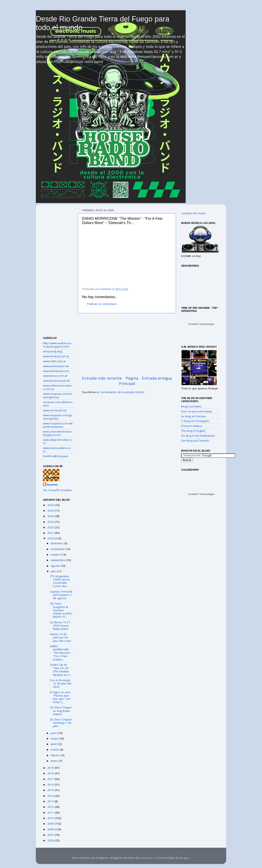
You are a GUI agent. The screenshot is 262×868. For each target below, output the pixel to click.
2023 (51, 522)
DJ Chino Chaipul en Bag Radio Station (61, 711)
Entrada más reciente (102, 378)
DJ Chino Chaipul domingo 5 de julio (61, 723)
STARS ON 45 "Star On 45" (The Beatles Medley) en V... (61, 670)
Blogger (184, 858)
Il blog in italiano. (192, 426)
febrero (56, 755)
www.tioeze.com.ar (55, 376)
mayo (55, 738)
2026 (51, 505)
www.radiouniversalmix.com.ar (57, 387)
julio (54, 571)
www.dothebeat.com (56, 371)
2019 (51, 768)
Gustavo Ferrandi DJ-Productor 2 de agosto (61, 595)
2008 (51, 829)
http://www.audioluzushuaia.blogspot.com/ (57, 345)
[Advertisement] (127, 344)
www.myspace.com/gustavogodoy (58, 417)
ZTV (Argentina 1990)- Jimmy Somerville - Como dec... (60, 581)
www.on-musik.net (55, 410)
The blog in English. (194, 431)
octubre (56, 555)
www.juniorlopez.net (56, 366)
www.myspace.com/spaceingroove (57, 395)
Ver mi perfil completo (57, 490)
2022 (51, 527)
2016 (51, 785)
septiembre (58, 560)
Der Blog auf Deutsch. (195, 441)
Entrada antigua (157, 378)
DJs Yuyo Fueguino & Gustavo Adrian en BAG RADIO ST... (61, 610)
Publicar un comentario (102, 304)
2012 (51, 807)
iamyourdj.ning (53, 351)
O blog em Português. (195, 421)
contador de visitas (193, 213)
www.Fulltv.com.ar (54, 361)
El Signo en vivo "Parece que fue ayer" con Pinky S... (60, 697)
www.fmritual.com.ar (56, 356)
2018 (51, 773)
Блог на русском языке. (197, 411)
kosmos (52, 485)
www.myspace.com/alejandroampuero (58, 425)
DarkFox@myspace (56, 456)
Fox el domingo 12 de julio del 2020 (61, 683)
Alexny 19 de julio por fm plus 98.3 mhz (61, 637)
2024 (51, 516)
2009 (51, 824)
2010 (51, 818)
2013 (51, 801)
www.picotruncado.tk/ (57, 381)
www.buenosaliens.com (57, 450)
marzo (55, 750)
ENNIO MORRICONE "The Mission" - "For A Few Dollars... (61, 653)
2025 (51, 511)
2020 (51, 538)
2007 (51, 835)
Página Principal (129, 381)
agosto (56, 566)
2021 (51, 533)
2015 (51, 790)
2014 (51, 796)
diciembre (57, 543)
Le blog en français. (194, 416)
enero (55, 761)
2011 (51, 813)
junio (54, 733)
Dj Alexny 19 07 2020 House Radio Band (60, 626)
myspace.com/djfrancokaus (58, 404)
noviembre (58, 549)
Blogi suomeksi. (191, 406)
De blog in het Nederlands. (198, 436)
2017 (51, 779)
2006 (51, 840)
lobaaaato (147, 858)
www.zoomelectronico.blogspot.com (58, 433)
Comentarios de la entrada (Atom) (122, 392)
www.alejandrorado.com (57, 441)
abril (54, 744)
